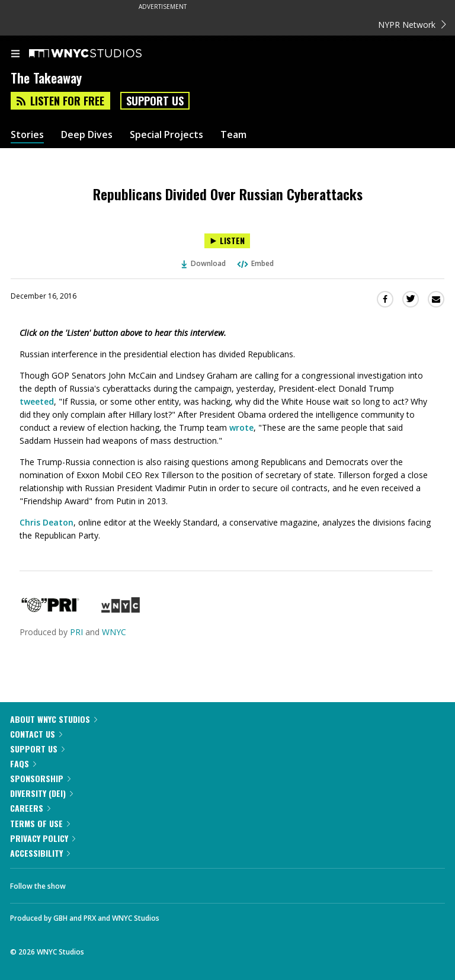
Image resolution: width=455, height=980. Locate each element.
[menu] (15, 55)
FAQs (23, 763)
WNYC (114, 632)
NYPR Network (412, 25)
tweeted (37, 401)
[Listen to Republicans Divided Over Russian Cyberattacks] (227, 241)
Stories (27, 135)
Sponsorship (40, 778)
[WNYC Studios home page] (100, 54)
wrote (241, 427)
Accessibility (40, 853)
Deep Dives (87, 135)
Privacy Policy (43, 838)
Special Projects (166, 135)
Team (233, 135)
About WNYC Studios (54, 719)
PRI (76, 632)
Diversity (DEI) (41, 793)
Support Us (155, 101)
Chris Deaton (47, 522)
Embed (255, 263)
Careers (30, 808)
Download (204, 263)
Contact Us (36, 734)
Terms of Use (40, 823)
